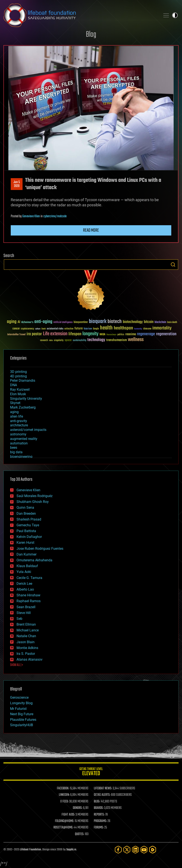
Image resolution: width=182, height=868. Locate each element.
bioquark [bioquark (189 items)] (98, 322)
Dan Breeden (26, 514)
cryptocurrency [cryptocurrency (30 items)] (27, 329)
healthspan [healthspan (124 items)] (123, 328)
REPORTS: (99, 815)
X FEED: (64, 802)
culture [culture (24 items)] (38, 329)
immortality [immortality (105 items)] (162, 328)
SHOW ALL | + (17, 665)
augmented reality (24, 439)
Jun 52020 (17, 184)
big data (16, 452)
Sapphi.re (71, 850)
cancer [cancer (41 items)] (16, 329)
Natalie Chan (26, 636)
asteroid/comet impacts (28, 430)
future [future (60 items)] (79, 328)
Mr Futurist (18, 709)
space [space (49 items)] (68, 340)
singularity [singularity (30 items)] (59, 341)
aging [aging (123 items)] (12, 322)
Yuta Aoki (24, 572)
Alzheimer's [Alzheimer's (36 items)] (27, 322)
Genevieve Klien (31, 216)
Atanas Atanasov (30, 659)
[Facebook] (118, 850)
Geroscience (19, 697)
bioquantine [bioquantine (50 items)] (81, 322)
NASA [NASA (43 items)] (102, 335)
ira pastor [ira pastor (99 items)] (34, 334)
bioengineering (21, 457)
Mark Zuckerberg (23, 407)
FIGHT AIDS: (68, 815)
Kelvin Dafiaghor (29, 537)
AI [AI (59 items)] (19, 322)
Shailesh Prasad (29, 519)
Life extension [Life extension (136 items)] (55, 334)
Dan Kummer (27, 554)
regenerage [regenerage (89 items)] (146, 334)
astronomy (18, 434)
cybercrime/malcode (55, 216)
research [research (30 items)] (44, 341)
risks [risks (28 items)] (51, 340)
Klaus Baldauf (27, 566)
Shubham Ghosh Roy (33, 502)
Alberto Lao (25, 589)
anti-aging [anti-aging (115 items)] (43, 322)
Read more (91, 230)
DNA (14, 385)
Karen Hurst (25, 543)
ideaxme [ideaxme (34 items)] (147, 329)
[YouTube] (144, 850)
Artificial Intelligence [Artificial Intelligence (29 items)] (63, 322)
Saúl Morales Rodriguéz (35, 496)
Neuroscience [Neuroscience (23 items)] (111, 335)
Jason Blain (26, 642)
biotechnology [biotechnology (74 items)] (133, 322)
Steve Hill (24, 613)
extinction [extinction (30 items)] (69, 329)
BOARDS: (99, 808)
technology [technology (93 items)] (96, 340)
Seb (19, 619)
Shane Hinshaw (28, 595)
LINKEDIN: (64, 795)
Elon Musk (18, 394)
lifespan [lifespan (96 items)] (75, 334)
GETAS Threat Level (91, 772)
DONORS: (78, 808)
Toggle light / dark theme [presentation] (175, 15)
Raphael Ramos (29, 601)
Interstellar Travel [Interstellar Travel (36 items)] (16, 335)
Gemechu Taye (28, 525)
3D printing (18, 372)
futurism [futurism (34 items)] (88, 329)
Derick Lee (24, 584)
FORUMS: (99, 828)
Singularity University (26, 399)
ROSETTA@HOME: (63, 828)
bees (14, 448)
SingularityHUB (22, 725)
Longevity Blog (21, 703)
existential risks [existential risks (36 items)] (55, 329)
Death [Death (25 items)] (44, 329)
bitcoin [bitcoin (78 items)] (149, 322)
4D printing (18, 376)
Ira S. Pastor (26, 654)
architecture (19, 425)
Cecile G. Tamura (29, 578)
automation (19, 443)
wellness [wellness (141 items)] (136, 340)
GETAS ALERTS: (102, 795)
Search (173, 265)
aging (14, 412)
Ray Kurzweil (20, 390)
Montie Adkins (27, 648)
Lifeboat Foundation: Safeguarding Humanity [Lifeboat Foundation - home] (80, 15)
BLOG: (97, 802)
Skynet (15, 403)
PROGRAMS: (100, 821)
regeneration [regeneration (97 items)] (166, 334)
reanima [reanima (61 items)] (131, 334)
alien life (17, 416)
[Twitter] (127, 850)
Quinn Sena (25, 507)
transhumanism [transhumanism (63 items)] (117, 340)
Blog (91, 35)
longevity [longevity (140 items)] (90, 334)
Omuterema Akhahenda (34, 560)
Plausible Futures (23, 720)
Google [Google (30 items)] (96, 329)
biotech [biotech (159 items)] (115, 322)
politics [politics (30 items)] (121, 335)
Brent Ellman (26, 624)
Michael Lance (28, 630)
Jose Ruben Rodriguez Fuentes (40, 549)
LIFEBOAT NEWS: (103, 788)
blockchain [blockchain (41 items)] (160, 322)
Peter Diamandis (23, 380)
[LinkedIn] (135, 850)
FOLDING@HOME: (64, 821)
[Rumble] (153, 850)
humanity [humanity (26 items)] (138, 329)
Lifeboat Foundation (30, 850)
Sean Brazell (26, 607)
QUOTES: (80, 834)
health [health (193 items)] (106, 328)
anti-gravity (19, 421)
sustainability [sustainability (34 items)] (80, 341)
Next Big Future (22, 714)
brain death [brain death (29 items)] (172, 322)
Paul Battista (26, 531)
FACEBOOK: (63, 788)
